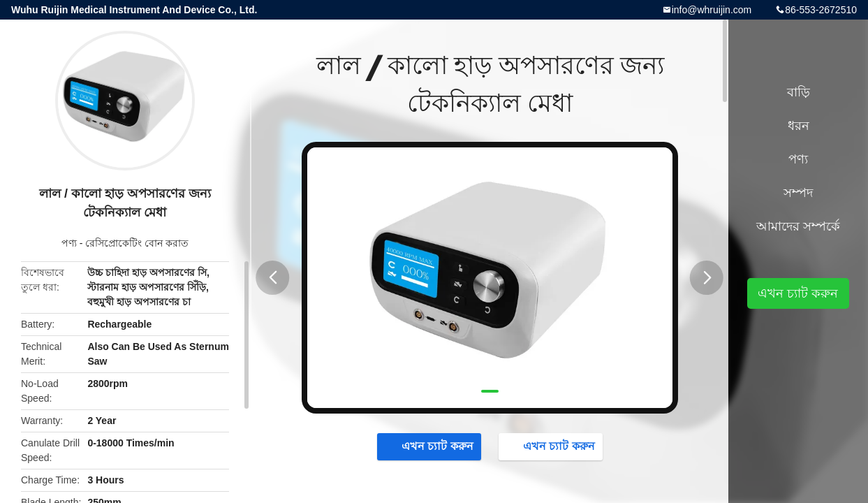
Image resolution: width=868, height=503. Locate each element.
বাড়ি (799, 92)
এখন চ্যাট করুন (431, 446)
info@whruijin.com (712, 10)
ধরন (799, 126)
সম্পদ (798, 193)
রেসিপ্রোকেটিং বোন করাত (137, 243)
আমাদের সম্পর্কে (798, 226)
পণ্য (69, 243)
